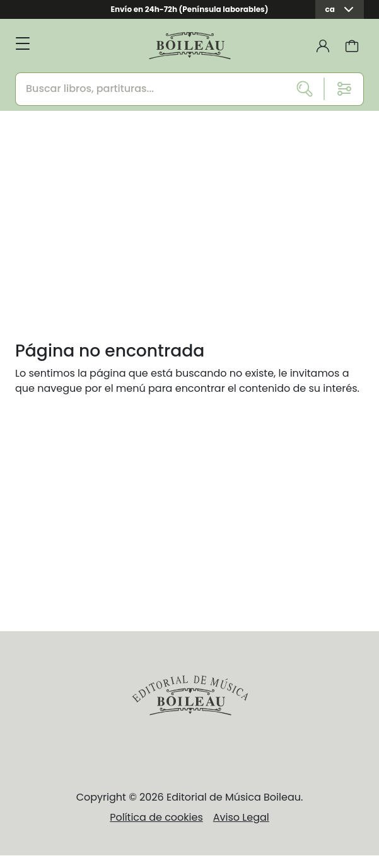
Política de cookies (156, 817)
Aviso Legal (241, 817)
